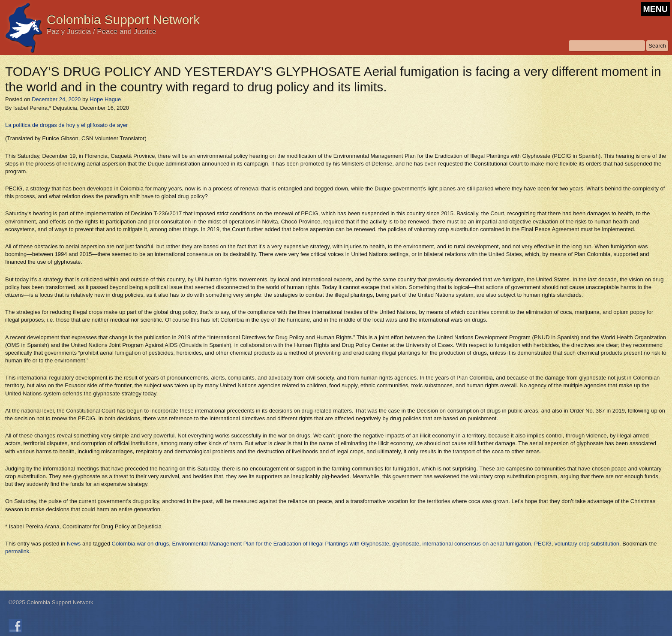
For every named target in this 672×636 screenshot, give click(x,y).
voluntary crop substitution (587, 544)
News (74, 544)
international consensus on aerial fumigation (477, 544)
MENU (655, 9)
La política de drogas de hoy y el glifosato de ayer (66, 125)
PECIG (543, 544)
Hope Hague (105, 99)
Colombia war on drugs (141, 544)
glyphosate (406, 544)
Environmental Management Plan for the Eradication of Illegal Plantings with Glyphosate (281, 544)
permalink (17, 551)
